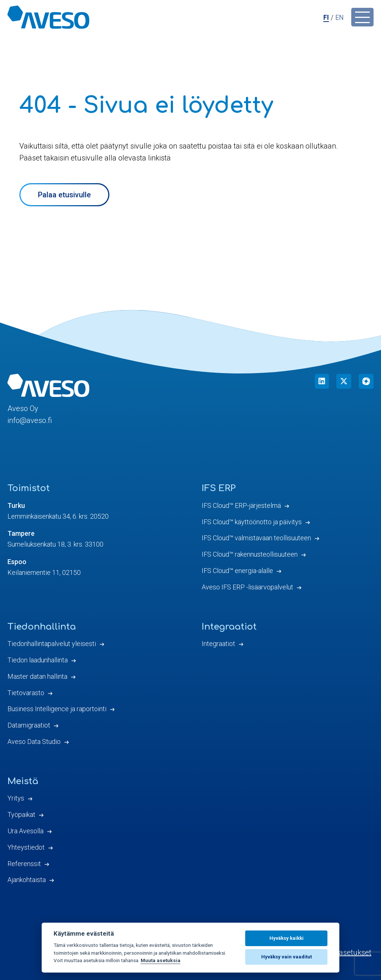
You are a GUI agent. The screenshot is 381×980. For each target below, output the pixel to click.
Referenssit (24, 864)
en (340, 17)
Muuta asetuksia (161, 960)
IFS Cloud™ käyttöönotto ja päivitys (252, 522)
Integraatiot (218, 644)
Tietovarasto (26, 693)
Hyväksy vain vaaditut (286, 957)
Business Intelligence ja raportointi (57, 709)
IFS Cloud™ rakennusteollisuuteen (250, 554)
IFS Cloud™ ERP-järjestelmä (241, 505)
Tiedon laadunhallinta (38, 660)
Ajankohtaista (27, 880)
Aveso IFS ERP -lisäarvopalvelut (247, 587)
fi (326, 17)
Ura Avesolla (25, 831)
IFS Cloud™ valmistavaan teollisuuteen (256, 538)
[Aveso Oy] (48, 17)
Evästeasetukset (344, 952)
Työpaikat (21, 814)
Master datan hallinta (37, 676)
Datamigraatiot (29, 725)
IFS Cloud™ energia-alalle (237, 571)
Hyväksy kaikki (286, 938)
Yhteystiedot (26, 847)
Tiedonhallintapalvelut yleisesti (52, 644)
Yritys (16, 798)
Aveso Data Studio (34, 742)
